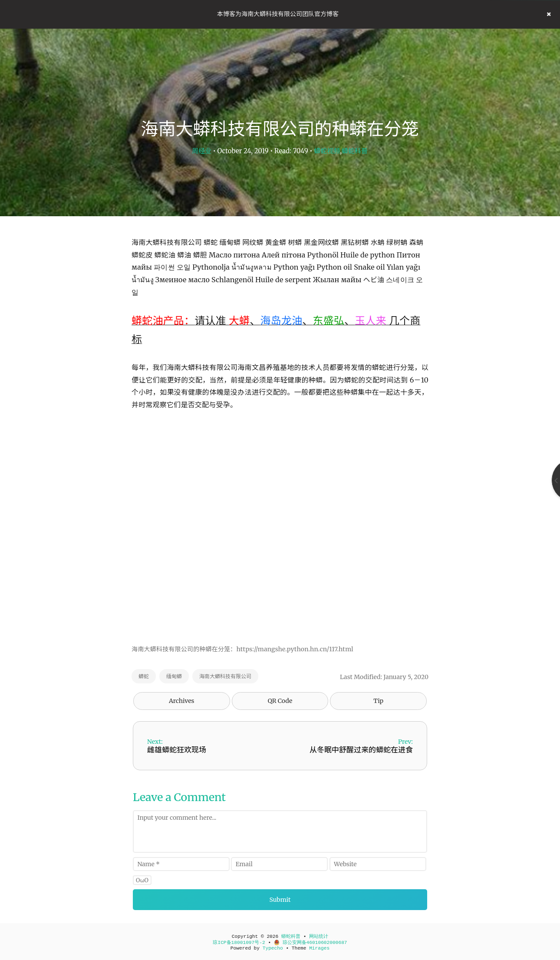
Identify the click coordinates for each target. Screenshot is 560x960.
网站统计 (319, 937)
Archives (182, 701)
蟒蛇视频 (327, 151)
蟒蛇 (144, 676)
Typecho (273, 948)
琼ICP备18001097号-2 (239, 943)
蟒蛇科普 (355, 151)
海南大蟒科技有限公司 (225, 676)
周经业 (202, 151)
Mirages (319, 948)
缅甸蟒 (174, 676)
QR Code (280, 701)
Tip (378, 701)
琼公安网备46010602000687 (311, 943)
